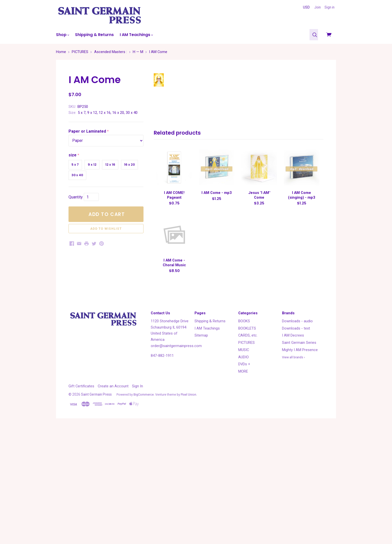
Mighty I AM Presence (300, 465)
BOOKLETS (247, 444)
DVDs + (244, 480)
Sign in (329, 7)
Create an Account (113, 502)
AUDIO (243, 472)
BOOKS (244, 437)
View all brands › (293, 473)
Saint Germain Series (299, 458)
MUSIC (244, 465)
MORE (243, 487)
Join (317, 7)
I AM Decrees (293, 451)
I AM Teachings (136, 35)
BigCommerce (144, 510)
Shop (62, 35)
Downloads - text (296, 444)
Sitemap (201, 451)
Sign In (137, 502)
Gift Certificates (81, 502)
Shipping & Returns (94, 35)
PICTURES (246, 458)
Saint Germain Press (96, 510)
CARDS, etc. (248, 451)
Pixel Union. (189, 510)
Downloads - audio (297, 437)
